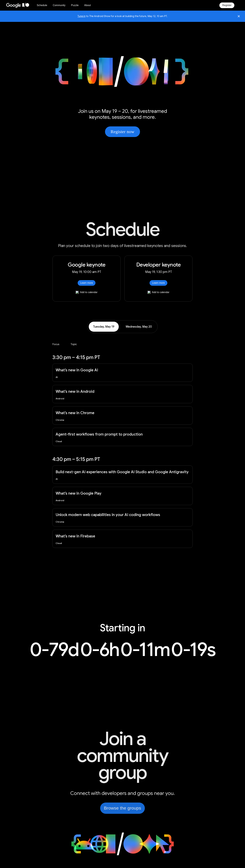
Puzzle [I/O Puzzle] (75, 5)
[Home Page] (20, 5)
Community (59, 5)
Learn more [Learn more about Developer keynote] (158, 283)
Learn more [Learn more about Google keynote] (87, 283)
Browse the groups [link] (122, 808)
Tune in (81, 16)
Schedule (42, 5)
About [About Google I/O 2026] (87, 5)
